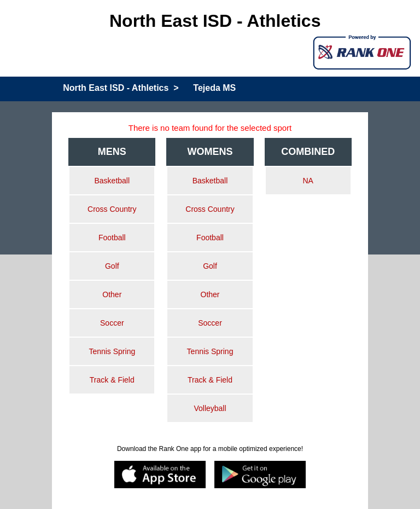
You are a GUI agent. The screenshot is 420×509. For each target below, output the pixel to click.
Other (112, 294)
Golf (112, 266)
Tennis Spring (112, 351)
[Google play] (260, 475)
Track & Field (112, 380)
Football (112, 238)
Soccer (112, 323)
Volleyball (210, 408)
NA (308, 181)
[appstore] (160, 475)
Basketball (112, 181)
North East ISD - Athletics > (121, 88)
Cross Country (112, 209)
